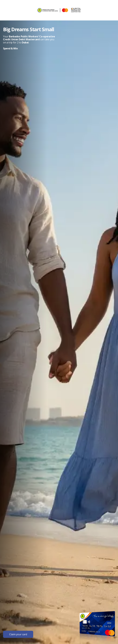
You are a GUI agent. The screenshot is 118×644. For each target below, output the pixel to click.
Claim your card (18, 634)
